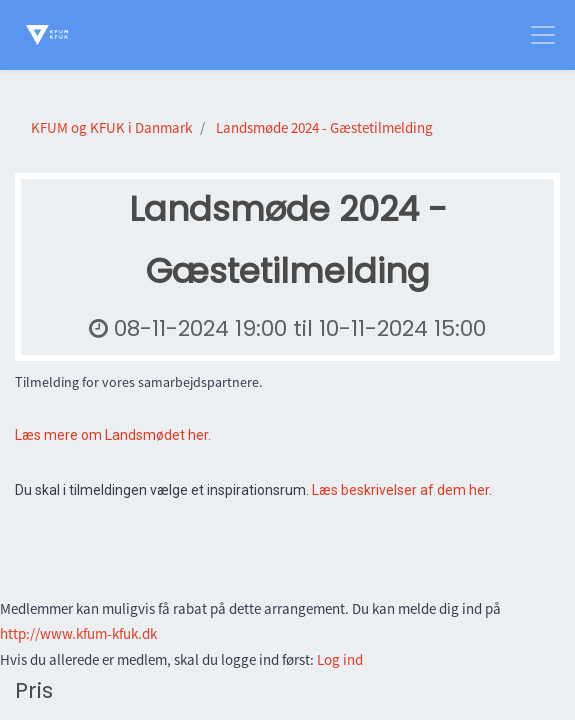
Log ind (340, 659)
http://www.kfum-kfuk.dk (78, 633)
